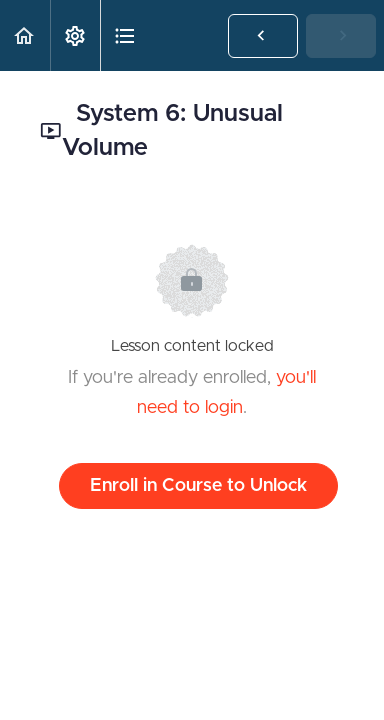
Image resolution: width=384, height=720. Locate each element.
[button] (25, 35)
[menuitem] (75, 35)
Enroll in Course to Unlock (198, 486)
